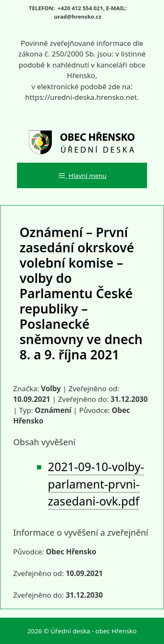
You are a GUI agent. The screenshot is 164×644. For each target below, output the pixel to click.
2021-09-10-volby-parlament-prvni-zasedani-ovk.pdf (96, 484)
